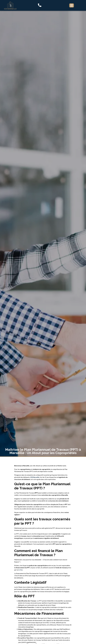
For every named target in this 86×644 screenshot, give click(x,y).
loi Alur (20, 570)
